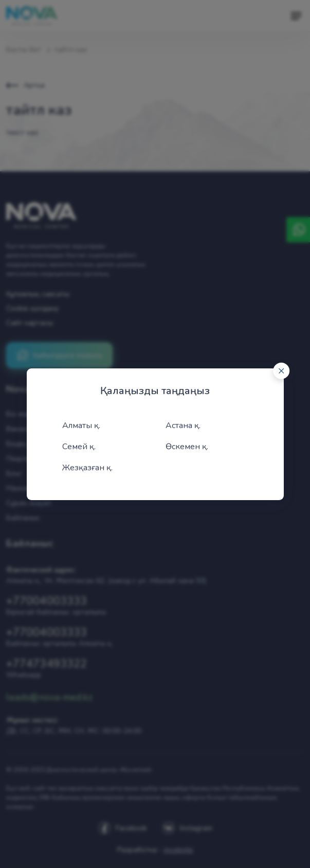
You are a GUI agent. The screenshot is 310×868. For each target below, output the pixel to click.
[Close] (281, 370)
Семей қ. (79, 447)
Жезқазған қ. (87, 468)
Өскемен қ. (187, 447)
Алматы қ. (81, 426)
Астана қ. (183, 426)
